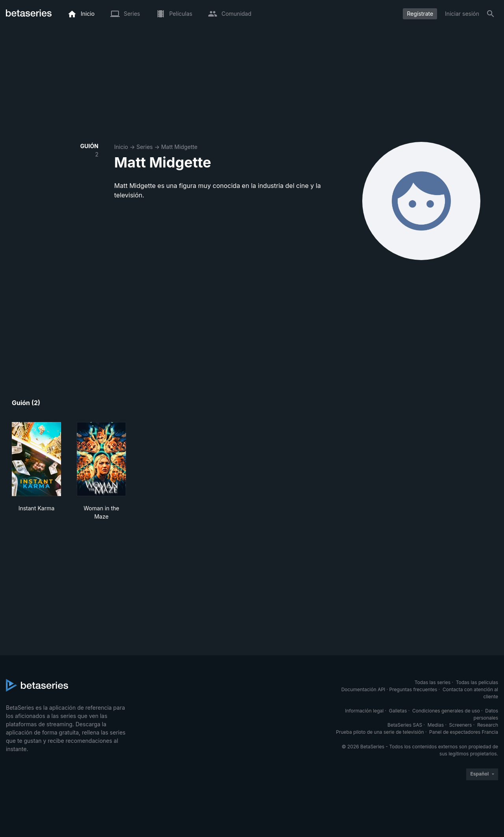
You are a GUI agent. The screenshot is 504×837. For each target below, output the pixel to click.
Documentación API (363, 689)
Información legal (364, 711)
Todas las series (433, 682)
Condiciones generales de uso (446, 711)
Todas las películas (477, 682)
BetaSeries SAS (405, 725)
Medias (436, 725)
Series (145, 147)
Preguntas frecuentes (413, 689)
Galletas (398, 711)
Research (488, 725)
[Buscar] (491, 14)
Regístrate (420, 14)
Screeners (461, 725)
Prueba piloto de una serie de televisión (380, 732)
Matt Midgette (179, 147)
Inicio (121, 147)
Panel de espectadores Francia (464, 732)
